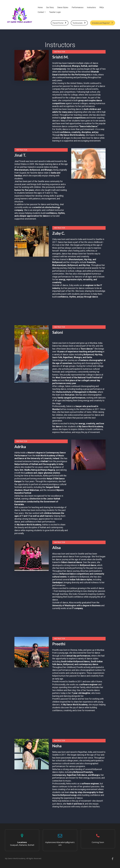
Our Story (50, 7)
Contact (41, 12)
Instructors (91, 7)
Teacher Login (55, 12)
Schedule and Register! (102, 23)
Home (40, 7)
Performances (78, 7)
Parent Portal (59, 23)
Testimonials (79, 23)
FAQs (102, 7)
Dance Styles (63, 7)
